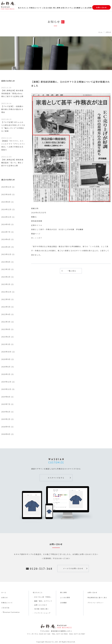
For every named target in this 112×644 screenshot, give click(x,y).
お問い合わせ (101, 7)
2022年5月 (6, 307)
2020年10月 (6, 352)
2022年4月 (6, 314)
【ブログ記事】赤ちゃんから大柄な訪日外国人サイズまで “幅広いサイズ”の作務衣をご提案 (13, 125)
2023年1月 (6, 284)
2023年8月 (6, 262)
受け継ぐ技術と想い (42, 609)
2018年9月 (6, 427)
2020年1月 (6, 374)
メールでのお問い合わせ (73, 568)
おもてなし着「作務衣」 (43, 597)
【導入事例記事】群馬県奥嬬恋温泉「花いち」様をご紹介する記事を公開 (12, 161)
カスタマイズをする (56, 478)
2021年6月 (6, 337)
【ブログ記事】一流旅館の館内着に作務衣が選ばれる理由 (12, 108)
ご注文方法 (5, 608)
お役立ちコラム (67, 8)
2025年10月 (6, 194)
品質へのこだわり (41, 605)
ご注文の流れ (47, 8)
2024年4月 (6, 247)
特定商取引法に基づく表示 (97, 597)
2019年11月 (6, 389)
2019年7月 (6, 404)
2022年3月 (6, 322)
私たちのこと (23, 8)
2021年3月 (6, 344)
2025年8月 (6, 202)
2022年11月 (6, 292)
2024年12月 (6, 209)
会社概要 (77, 8)
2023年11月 (6, 254)
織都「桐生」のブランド (43, 601)
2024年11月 (6, 217)
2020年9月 (6, 359)
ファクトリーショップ (42, 613)
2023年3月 (6, 269)
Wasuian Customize (11, 612)
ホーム (100, 32)
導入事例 (57, 8)
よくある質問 (86, 8)
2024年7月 (6, 232)
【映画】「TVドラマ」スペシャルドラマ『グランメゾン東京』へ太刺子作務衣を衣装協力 (13, 144)
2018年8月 (6, 434)
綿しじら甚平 (37, 238)
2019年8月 (6, 397)
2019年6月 (6, 412)
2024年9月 (6, 224)
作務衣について (35, 8)
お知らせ (108, 32)
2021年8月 (6, 329)
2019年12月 (6, 382)
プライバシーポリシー (96, 603)
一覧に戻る (71, 271)
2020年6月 (6, 367)
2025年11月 (6, 187)
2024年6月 (6, 239)
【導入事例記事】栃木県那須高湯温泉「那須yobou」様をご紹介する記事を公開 (13, 92)
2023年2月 (6, 277)
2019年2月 (6, 419)
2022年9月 (6, 299)
